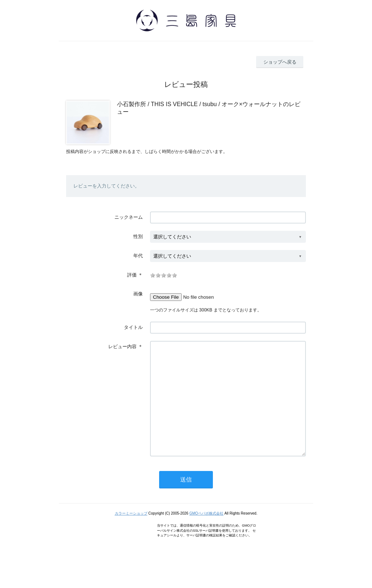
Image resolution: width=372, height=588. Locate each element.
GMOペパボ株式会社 (206, 535)
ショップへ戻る (280, 62)
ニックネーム (129, 217)
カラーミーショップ (131, 535)
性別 (138, 236)
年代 (138, 256)
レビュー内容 (122, 347)
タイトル (133, 327)
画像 (138, 294)
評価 (132, 275)
